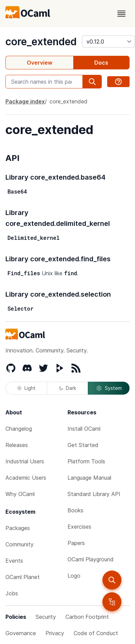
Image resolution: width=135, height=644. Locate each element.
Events (14, 561)
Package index (25, 101)
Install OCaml (84, 429)
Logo (74, 576)
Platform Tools (86, 461)
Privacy (55, 633)
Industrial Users (25, 461)
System (109, 388)
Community (20, 544)
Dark (67, 388)
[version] (109, 42)
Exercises (79, 527)
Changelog (19, 429)
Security (46, 617)
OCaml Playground (91, 559)
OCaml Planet (23, 577)
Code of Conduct (96, 633)
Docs (101, 63)
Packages (18, 528)
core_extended (41, 42)
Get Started (83, 445)
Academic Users (26, 478)
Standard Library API (94, 494)
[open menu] (121, 14)
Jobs (12, 593)
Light (26, 388)
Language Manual (89, 478)
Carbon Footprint (87, 617)
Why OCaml (20, 494)
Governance (21, 633)
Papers (76, 543)
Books (75, 510)
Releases (17, 445)
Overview (40, 63)
